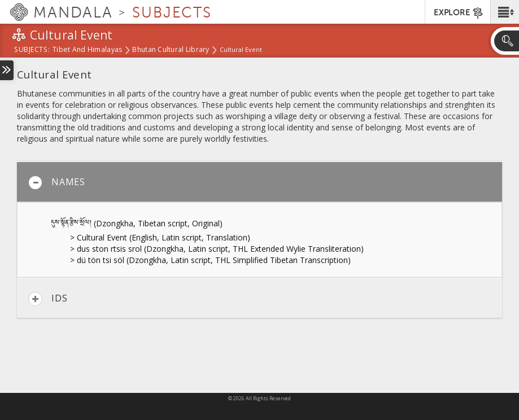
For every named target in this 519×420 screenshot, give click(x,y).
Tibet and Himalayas (87, 50)
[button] (505, 12)
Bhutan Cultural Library (171, 50)
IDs (48, 299)
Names (57, 183)
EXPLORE (459, 13)
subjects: (32, 50)
